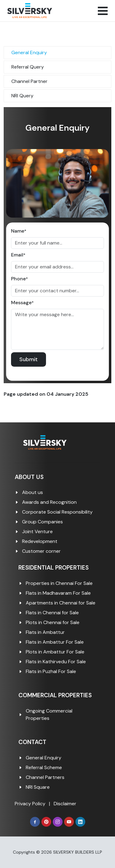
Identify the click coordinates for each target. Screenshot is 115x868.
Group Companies (42, 522)
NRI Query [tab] (22, 96)
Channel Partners (45, 777)
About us (33, 492)
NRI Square (38, 787)
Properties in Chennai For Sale (59, 583)
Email (18, 255)
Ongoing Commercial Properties (49, 715)
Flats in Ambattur (45, 632)
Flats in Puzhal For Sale (51, 671)
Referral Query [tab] (28, 67)
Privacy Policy (30, 804)
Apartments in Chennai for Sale (61, 603)
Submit (29, 359)
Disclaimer (65, 804)
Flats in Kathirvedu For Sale (56, 662)
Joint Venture (37, 531)
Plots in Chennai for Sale (53, 622)
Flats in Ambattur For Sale (55, 642)
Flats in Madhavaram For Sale (58, 593)
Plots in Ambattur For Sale (55, 652)
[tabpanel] (57, 245)
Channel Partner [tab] (29, 81)
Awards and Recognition (49, 502)
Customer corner (41, 551)
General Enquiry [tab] (29, 52)
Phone (19, 279)
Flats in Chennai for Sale (52, 613)
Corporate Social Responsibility (57, 512)
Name (19, 231)
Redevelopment (40, 541)
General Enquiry (44, 758)
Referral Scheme (44, 767)
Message (22, 303)
